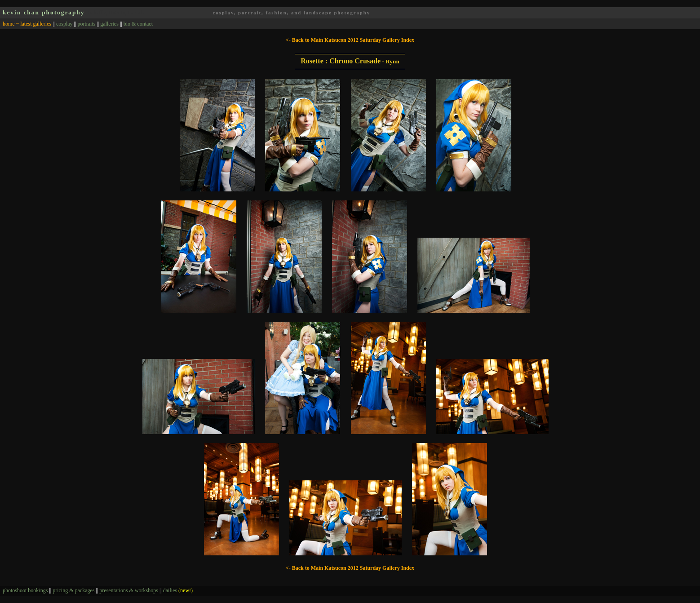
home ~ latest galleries (27, 24)
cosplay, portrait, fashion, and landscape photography (291, 13)
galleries (109, 24)
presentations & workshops (129, 590)
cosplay (64, 24)
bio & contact (138, 24)
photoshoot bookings (25, 590)
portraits (86, 24)
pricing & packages (73, 590)
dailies (178, 590)
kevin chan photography (44, 12)
